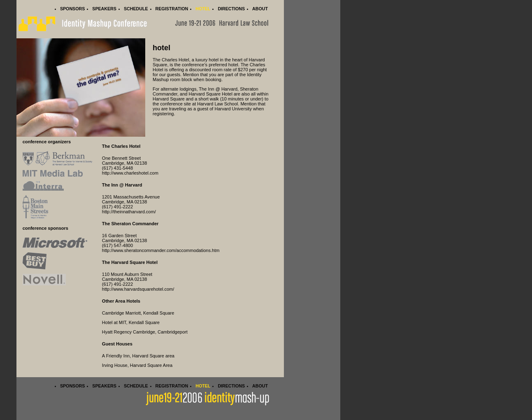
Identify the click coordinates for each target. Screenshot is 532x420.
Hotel (203, 9)
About (260, 9)
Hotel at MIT (114, 322)
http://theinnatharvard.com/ (129, 212)
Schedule (136, 9)
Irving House (115, 365)
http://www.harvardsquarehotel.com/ (138, 289)
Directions (231, 9)
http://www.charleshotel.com (130, 173)
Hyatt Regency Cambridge (129, 332)
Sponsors (72, 9)
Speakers (104, 9)
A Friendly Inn (116, 356)
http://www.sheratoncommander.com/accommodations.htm (161, 250)
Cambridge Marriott (121, 313)
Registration (172, 9)
